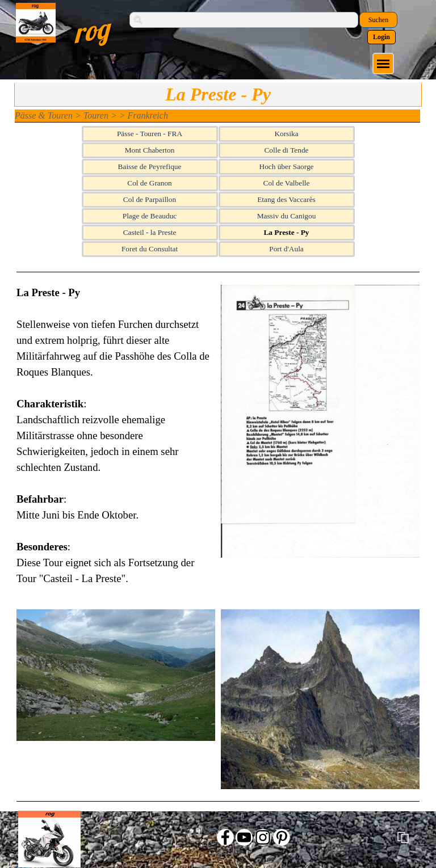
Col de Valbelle (287, 183)
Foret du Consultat (150, 249)
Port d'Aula (286, 249)
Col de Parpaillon (150, 199)
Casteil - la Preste (150, 232)
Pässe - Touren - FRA (150, 134)
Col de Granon (149, 183)
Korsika (286, 134)
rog (91, 30)
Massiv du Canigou (287, 216)
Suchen (378, 20)
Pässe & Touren (44, 115)
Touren (96, 115)
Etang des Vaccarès (286, 199)
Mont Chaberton (150, 150)
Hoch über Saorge (287, 167)
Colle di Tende (286, 150)
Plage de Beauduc (150, 216)
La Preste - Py (286, 232)
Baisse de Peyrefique (150, 167)
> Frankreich (144, 115)
